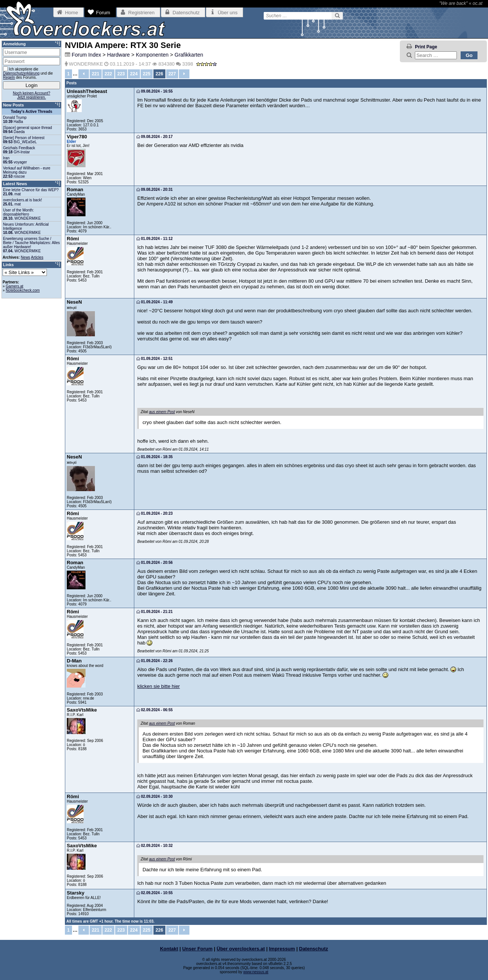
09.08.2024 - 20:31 (155, 190)
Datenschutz (313, 949)
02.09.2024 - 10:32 (155, 846)
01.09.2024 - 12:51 (155, 359)
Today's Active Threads (32, 112)
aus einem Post (162, 412)
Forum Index (86, 55)
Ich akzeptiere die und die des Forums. (28, 73)
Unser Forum (197, 949)
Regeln (9, 77)
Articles (37, 257)
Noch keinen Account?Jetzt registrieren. (32, 95)
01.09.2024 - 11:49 (155, 302)
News (25, 257)
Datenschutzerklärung (21, 73)
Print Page (426, 47)
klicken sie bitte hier (158, 686)
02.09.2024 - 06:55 (155, 710)
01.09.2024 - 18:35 (155, 457)
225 (147, 74)
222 (108, 74)
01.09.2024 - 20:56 (155, 563)
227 (172, 74)
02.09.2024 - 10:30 (155, 796)
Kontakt (169, 949)
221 (96, 74)
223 (121, 74)
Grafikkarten (189, 55)
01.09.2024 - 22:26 (155, 661)
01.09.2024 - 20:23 (155, 513)
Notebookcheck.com (23, 290)
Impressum (282, 949)
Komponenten (152, 55)
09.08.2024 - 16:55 (155, 91)
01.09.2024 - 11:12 (155, 239)
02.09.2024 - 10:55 (155, 893)
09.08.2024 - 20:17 (155, 137)
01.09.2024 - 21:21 (155, 612)
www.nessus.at (256, 972)
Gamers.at (14, 286)
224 (134, 74)
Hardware (118, 55)
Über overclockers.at (241, 949)
